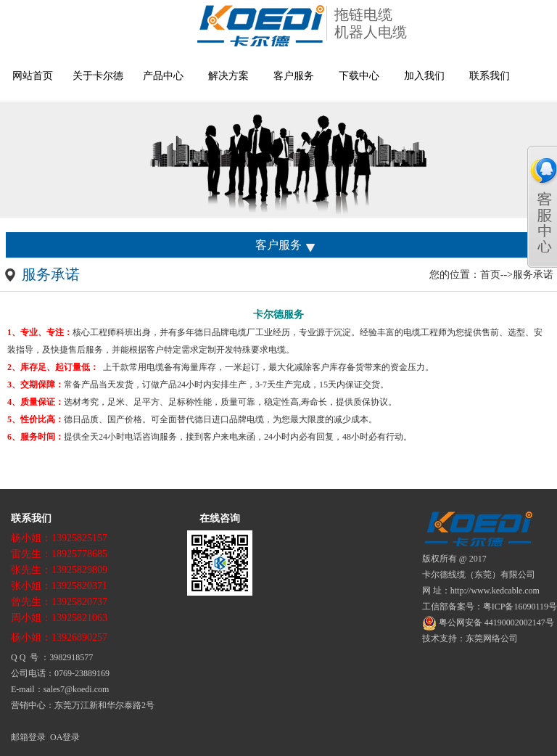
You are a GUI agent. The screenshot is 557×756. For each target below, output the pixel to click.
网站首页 (33, 76)
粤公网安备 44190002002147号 (488, 623)
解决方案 (228, 76)
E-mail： (27, 689)
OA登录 (65, 737)
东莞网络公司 (492, 638)
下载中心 (359, 76)
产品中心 (163, 76)
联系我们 (490, 76)
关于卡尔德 (98, 76)
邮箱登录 (28, 737)
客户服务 (294, 76)
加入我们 (424, 76)
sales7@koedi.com (77, 689)
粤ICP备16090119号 (520, 607)
